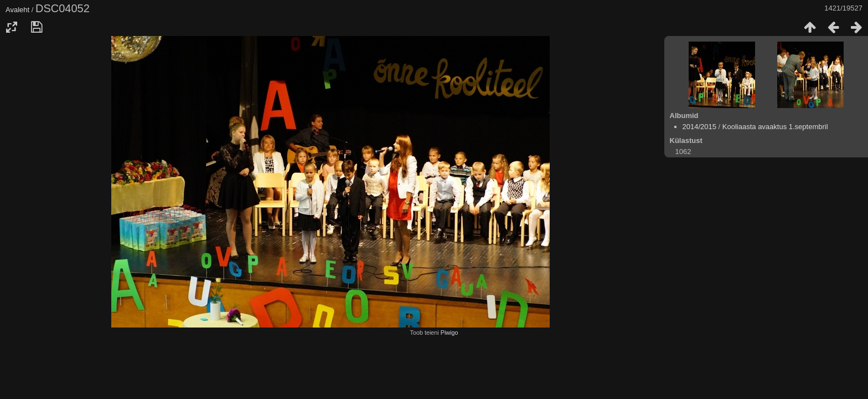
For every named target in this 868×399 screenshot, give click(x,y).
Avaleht (17, 10)
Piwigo (449, 332)
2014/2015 (699, 127)
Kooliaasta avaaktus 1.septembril (775, 127)
